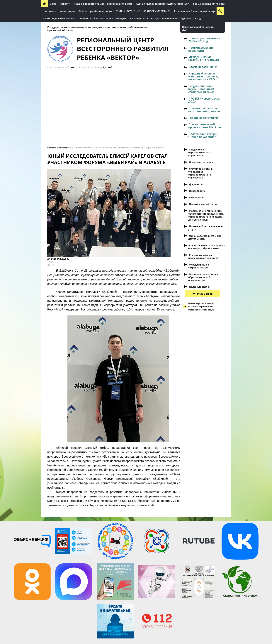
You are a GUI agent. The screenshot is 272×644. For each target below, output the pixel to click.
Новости (65, 4)
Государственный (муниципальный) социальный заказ (201, 89)
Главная (52, 148)
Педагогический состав (203, 204)
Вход (198, 18)
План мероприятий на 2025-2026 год (204, 39)
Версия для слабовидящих (198, 27)
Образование (197, 191)
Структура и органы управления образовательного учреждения (201, 173)
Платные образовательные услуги (205, 228)
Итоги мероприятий (203, 67)
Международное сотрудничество (199, 266)
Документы (196, 184)
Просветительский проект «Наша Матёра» (205, 126)
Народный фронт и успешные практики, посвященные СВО (203, 76)
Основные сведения (201, 162)
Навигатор (49, 11)
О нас (53, 4)
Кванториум (67, 11)
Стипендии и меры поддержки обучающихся (204, 256)
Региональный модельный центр (194, 11)
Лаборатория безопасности (95, 11)
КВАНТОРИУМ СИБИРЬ (157, 11)
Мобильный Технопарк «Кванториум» (103, 18)
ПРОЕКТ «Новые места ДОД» (204, 100)
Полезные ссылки (200, 287)
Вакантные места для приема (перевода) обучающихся (206, 247)
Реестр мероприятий (203, 118)
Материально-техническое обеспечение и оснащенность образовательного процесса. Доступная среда (206, 215)
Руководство (197, 197)
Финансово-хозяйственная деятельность (205, 237)
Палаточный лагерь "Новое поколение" (202, 135)
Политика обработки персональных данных (204, 110)
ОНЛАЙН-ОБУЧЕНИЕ (128, 11)
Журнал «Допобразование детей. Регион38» (162, 4)
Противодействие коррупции (201, 49)
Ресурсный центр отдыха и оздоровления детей (103, 4)
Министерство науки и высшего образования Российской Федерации (201, 307)
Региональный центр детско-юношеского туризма (161, 18)
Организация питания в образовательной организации (203, 277)
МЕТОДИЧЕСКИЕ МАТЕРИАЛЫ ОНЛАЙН (204, 59)
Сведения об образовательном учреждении (199, 152)
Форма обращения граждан (209, 4)
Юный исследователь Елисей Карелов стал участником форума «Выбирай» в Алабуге (117, 148)
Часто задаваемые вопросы (60, 18)
